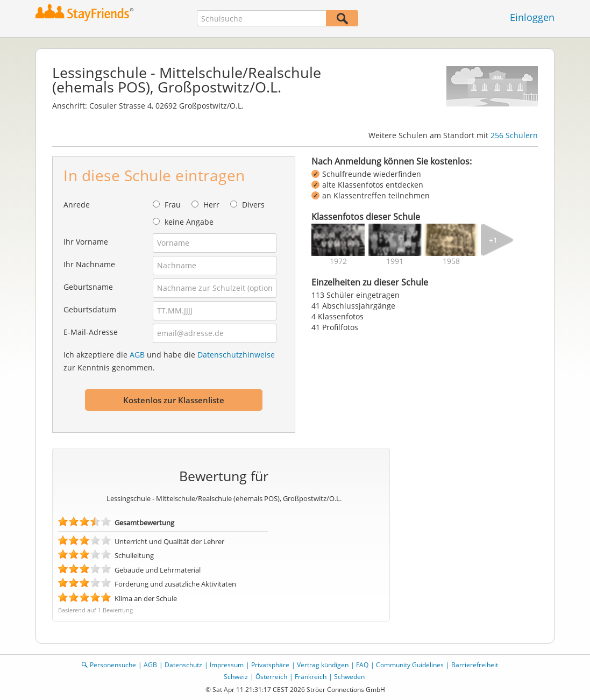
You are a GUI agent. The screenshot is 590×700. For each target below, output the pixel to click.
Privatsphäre (270, 665)
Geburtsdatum (90, 309)
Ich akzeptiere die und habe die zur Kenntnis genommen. (169, 361)
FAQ (362, 665)
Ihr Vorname (86, 242)
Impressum (227, 665)
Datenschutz (183, 665)
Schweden (349, 677)
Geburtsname (88, 287)
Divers (253, 205)
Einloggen (532, 17)
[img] (338, 240)
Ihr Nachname (89, 264)
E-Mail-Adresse (91, 332)
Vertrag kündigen (323, 665)
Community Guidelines (410, 665)
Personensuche (113, 665)
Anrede (77, 205)
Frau (173, 205)
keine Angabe (189, 222)
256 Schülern (514, 135)
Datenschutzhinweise (236, 355)
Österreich (271, 677)
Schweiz (236, 677)
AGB (137, 355)
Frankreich (311, 677)
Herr (211, 205)
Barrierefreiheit (475, 665)
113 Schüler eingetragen (356, 295)
